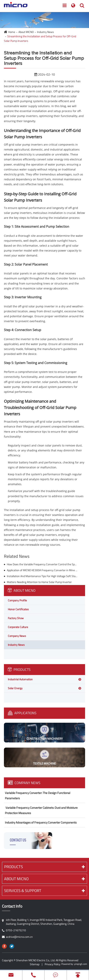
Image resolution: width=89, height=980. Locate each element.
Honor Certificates (18, 609)
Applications (22, 713)
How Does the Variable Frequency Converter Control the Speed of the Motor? (42, 564)
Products (19, 670)
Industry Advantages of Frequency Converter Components (41, 822)
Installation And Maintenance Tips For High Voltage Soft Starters (42, 576)
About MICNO (26, 32)
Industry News (45, 32)
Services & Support (44, 891)
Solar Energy (15, 688)
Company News (17, 636)
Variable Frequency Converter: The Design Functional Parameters (38, 796)
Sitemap (35, 964)
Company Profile (17, 600)
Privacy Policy (53, 964)
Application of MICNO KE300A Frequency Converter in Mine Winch (42, 570)
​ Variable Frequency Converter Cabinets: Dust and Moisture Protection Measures (41, 810)
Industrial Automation (20, 679)
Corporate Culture (18, 627)
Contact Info (12, 906)
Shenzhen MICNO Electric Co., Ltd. (36, 960)
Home (12, 32)
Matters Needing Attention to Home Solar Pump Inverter (39, 582)
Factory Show (16, 618)
